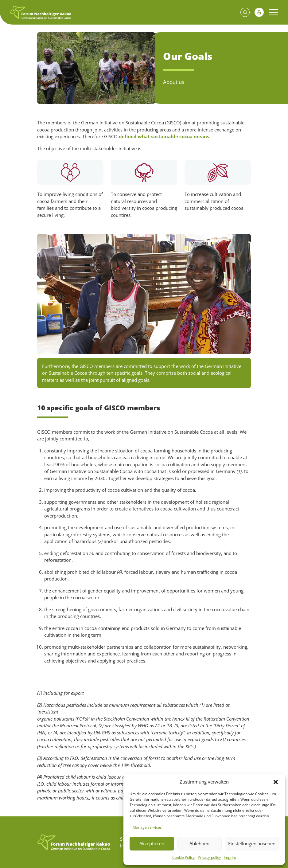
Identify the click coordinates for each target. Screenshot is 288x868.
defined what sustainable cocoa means (164, 136)
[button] (276, 782)
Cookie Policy (183, 857)
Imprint (230, 857)
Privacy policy (209, 857)
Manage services (147, 827)
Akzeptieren (152, 843)
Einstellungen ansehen (252, 843)
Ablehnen (199, 843)
